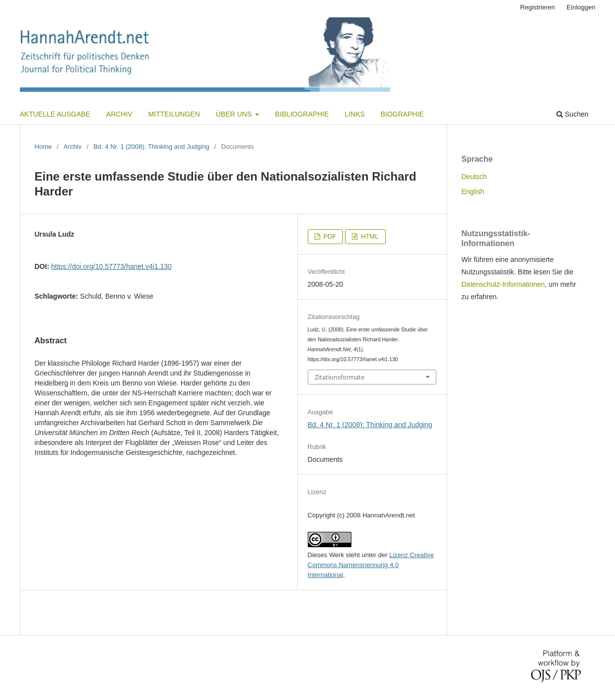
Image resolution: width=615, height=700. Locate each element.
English (473, 191)
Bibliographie (302, 114)
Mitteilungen (174, 114)
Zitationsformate (340, 377)
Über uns (235, 114)
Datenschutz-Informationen (503, 284)
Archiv (119, 114)
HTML (369, 236)
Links (354, 114)
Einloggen (581, 7)
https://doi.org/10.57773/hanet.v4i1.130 (111, 266)
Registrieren (538, 7)
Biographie (402, 114)
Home (43, 147)
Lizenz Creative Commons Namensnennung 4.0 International (371, 565)
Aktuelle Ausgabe (55, 114)
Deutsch (474, 177)
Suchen (572, 114)
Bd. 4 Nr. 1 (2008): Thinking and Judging (151, 147)
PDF (329, 236)
